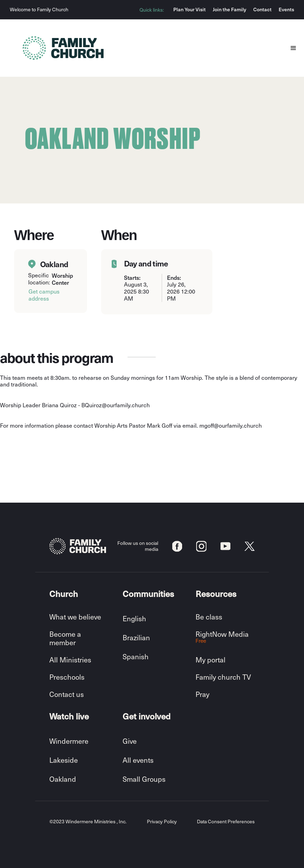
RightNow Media (222, 637)
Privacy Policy (162, 822)
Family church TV (223, 677)
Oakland (63, 779)
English (134, 618)
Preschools (67, 677)
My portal (210, 660)
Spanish (136, 656)
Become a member (65, 638)
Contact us (67, 694)
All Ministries (70, 660)
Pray (202, 694)
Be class (209, 617)
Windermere (69, 741)
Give (130, 741)
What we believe (75, 617)
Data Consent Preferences (226, 822)
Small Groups (144, 779)
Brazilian (136, 637)
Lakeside (64, 760)
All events (138, 760)
